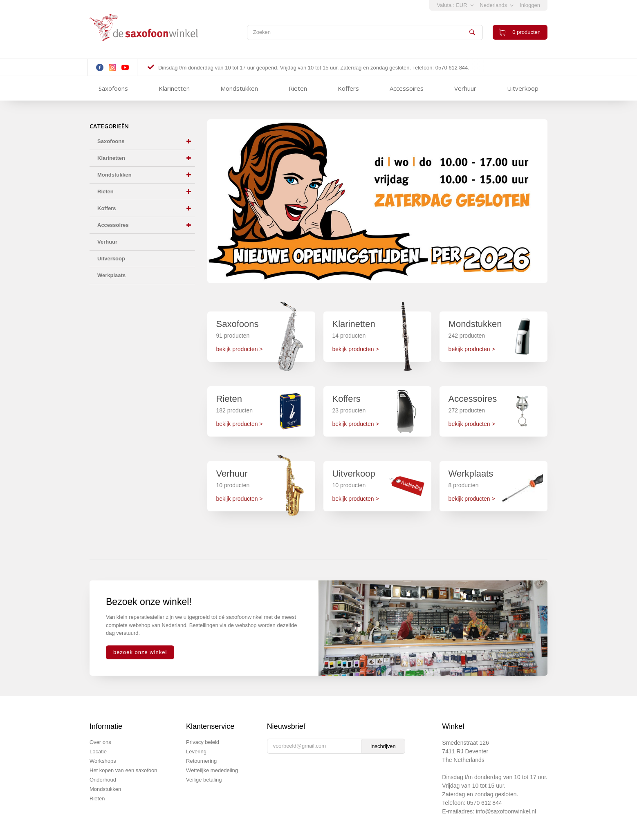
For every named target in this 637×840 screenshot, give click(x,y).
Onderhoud (103, 780)
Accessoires (407, 88)
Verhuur (465, 88)
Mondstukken (239, 88)
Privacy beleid (203, 742)
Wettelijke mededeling (212, 770)
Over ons (100, 742)
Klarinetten (174, 88)
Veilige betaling (204, 780)
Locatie (98, 752)
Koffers (348, 88)
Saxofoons (113, 88)
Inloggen (530, 5)
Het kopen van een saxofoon (123, 770)
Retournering (201, 761)
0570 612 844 (484, 803)
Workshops (103, 761)
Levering (196, 752)
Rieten (298, 88)
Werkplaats (111, 275)
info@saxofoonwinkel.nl (506, 811)
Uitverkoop (523, 88)
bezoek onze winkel (140, 652)
